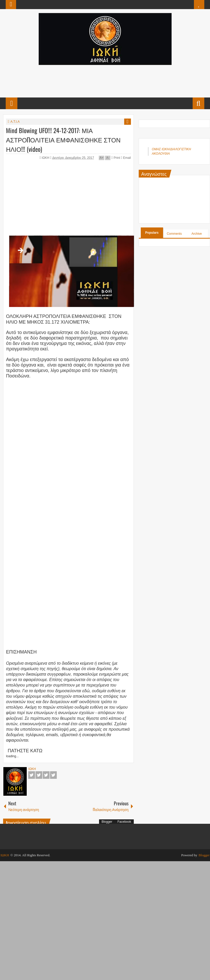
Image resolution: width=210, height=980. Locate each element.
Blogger (107, 822)
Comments (174, 234)
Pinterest (53, 775)
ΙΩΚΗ (46, 158)
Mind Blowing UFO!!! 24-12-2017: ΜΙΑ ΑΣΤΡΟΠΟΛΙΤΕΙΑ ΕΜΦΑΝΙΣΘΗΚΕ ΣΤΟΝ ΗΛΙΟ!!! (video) (63, 140)
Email (126, 158)
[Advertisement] (105, 81)
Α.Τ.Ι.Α (15, 122)
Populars (152, 233)
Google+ (46, 775)
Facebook (32, 775)
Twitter (39, 775)
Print (116, 158)
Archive (197, 234)
